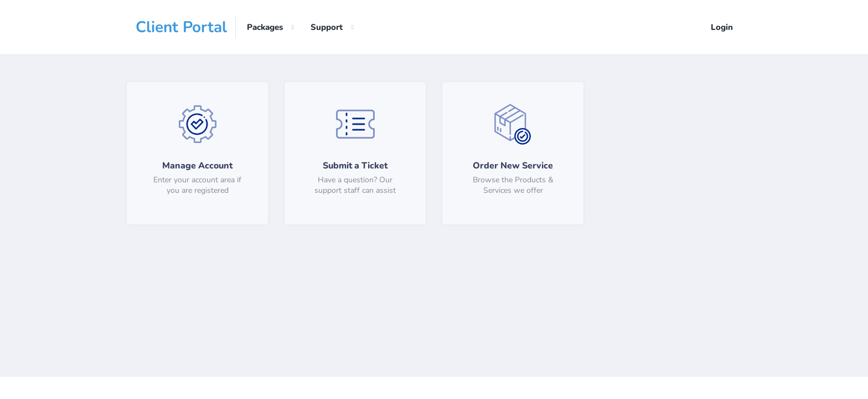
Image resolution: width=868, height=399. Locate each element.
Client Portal (181, 27)
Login (722, 27)
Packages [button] (265, 27)
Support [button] (327, 27)
